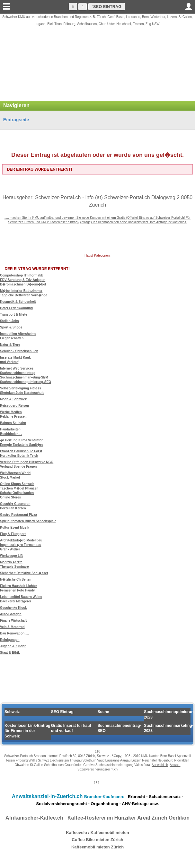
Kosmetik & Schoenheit (18, 302)
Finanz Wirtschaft (13, 621)
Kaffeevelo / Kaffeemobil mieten (97, 833)
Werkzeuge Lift (11, 556)
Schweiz (12, 712)
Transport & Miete (13, 315)
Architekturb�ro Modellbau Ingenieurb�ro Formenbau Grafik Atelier (21, 545)
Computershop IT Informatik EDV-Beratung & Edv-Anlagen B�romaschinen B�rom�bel (23, 280)
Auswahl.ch (160, 765)
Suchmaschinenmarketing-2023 (167, 728)
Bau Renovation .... (14, 633)
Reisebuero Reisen (14, 406)
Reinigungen (10, 640)
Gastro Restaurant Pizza (18, 515)
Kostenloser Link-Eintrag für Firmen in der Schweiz (27, 731)
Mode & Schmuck (13, 399)
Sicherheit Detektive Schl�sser (24, 573)
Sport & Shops (11, 327)
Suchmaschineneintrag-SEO (120, 728)
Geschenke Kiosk (13, 608)
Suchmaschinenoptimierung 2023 (167, 715)
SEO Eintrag (106, 7)
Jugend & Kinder (13, 646)
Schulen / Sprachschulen (19, 351)
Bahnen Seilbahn (13, 423)
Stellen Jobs (9, 321)
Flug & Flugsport (13, 534)
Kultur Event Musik (15, 528)
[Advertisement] (97, 67)
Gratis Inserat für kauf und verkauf (71, 728)
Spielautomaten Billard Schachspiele (28, 521)
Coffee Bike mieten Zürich (97, 840)
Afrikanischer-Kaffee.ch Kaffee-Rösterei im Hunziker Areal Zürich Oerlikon (97, 818)
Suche (103, 712)
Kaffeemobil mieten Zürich (97, 847)
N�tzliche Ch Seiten (16, 579)
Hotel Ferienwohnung (16, 308)
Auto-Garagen (11, 614)
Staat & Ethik (10, 653)
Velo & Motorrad (12, 627)
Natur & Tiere (10, 345)
